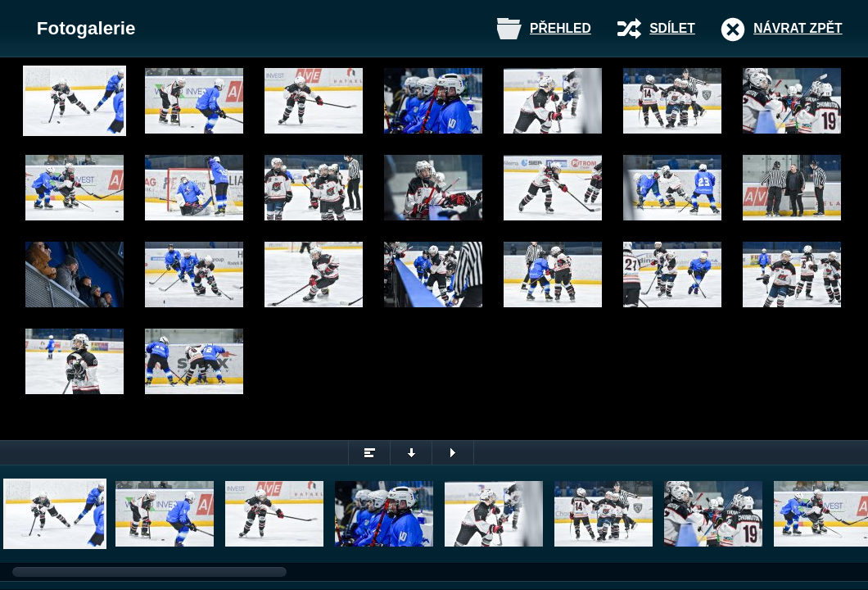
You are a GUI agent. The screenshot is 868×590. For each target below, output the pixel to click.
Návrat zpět (798, 28)
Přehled (561, 28)
